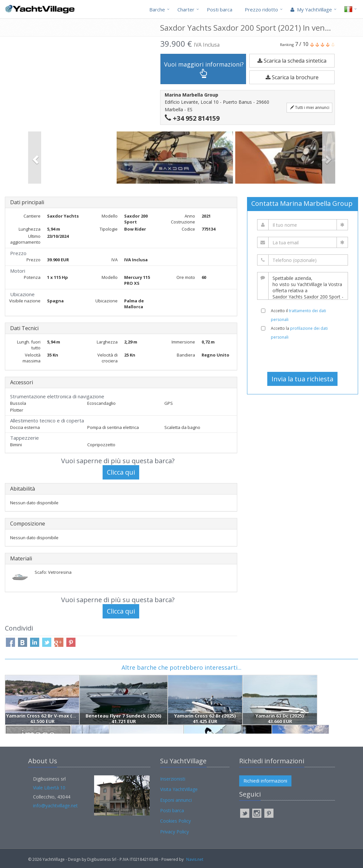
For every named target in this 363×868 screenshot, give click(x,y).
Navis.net (195, 859)
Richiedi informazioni (265, 781)
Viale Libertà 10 (49, 788)
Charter (186, 9)
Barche (157, 9)
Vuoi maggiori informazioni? (204, 69)
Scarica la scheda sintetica (292, 61)
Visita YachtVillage (179, 789)
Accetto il (298, 315)
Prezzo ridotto (261, 9)
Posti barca (220, 9)
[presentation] (303, 356)
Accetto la (299, 333)
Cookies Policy (175, 821)
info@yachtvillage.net (55, 806)
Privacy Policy (174, 832)
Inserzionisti (173, 779)
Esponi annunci (176, 800)
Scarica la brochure (292, 77)
